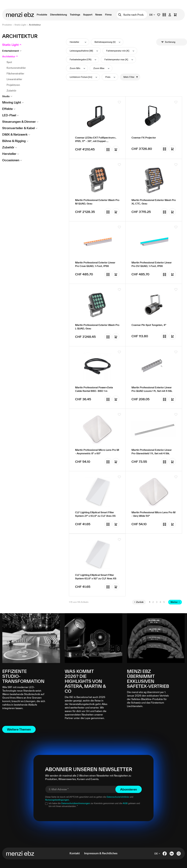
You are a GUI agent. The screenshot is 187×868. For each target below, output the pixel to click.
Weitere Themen (19, 729)
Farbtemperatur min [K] (120, 51)
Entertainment (11, 51)
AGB (125, 803)
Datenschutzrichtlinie (118, 797)
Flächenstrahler (15, 73)
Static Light (10, 45)
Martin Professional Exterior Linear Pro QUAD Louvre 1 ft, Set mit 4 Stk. (152, 389)
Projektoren (13, 85)
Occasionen (11, 160)
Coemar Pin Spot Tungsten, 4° (149, 325)
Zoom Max (102, 68)
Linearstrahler (14, 79)
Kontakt (75, 853)
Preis (111, 77)
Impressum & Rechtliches (101, 853)
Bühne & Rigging (14, 141)
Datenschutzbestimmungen (76, 803)
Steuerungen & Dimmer (19, 122)
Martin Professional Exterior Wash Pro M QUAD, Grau (97, 202)
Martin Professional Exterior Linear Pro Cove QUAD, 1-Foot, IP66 (95, 264)
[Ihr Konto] (170, 15)
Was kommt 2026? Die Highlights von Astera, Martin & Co (85, 681)
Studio (6, 96)
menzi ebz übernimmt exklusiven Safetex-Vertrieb (148, 679)
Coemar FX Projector (144, 138)
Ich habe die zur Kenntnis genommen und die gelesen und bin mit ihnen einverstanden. (94, 805)
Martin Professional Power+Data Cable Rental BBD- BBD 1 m (94, 389)
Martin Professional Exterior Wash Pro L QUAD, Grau (97, 327)
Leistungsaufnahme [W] (84, 51)
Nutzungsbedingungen (57, 800)
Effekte (7, 109)
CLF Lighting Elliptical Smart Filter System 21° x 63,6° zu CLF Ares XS (95, 514)
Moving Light (12, 102)
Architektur (9, 56)
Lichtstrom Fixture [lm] (84, 77)
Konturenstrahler (16, 68)
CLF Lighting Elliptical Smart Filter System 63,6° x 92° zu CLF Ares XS (96, 577)
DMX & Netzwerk (15, 134)
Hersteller (9, 154)
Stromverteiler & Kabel (18, 128)
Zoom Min (78, 68)
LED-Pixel (9, 115)
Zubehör (11, 91)
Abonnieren (129, 789)
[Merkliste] (159, 15)
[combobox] (135, 15)
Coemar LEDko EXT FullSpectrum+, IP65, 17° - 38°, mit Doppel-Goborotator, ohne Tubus (96, 140)
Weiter (175, 602)
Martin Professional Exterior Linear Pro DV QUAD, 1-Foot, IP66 (152, 264)
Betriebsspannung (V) (108, 42)
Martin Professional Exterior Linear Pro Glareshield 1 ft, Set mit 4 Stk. (152, 452)
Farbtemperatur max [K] (119, 59)
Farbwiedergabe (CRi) (83, 59)
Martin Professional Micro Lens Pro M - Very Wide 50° (153, 514)
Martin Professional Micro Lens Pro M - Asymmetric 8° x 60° (97, 452)
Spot (9, 62)
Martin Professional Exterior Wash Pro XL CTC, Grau (154, 202)
